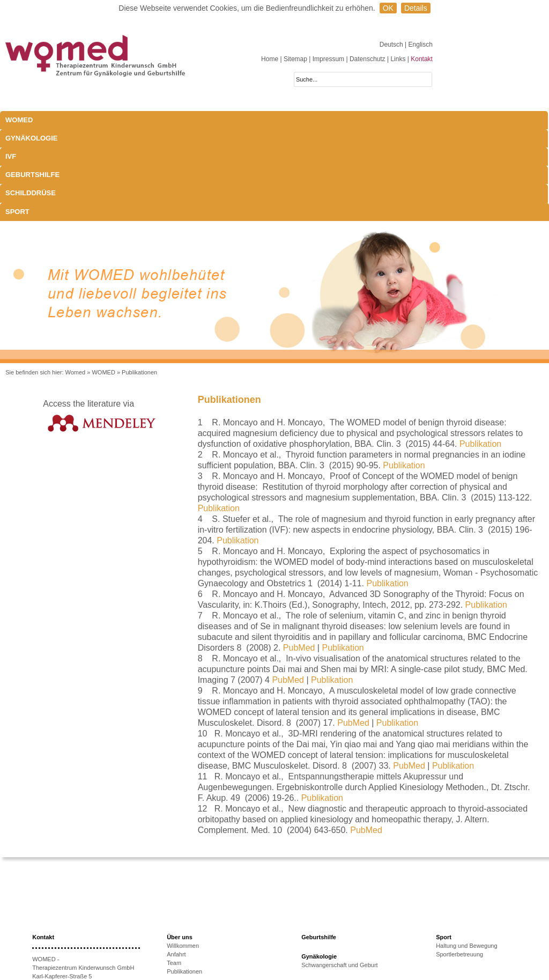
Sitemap (295, 59)
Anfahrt (176, 863)
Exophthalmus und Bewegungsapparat (352, 927)
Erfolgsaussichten (190, 942)
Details (416, 8)
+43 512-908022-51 (71, 919)
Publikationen (139, 281)
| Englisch (419, 45)
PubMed (299, 556)
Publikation (480, 352)
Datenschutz (368, 59)
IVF (148, 120)
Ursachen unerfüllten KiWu (202, 925)
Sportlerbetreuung (459, 863)
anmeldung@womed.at (82, 927)
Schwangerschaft (324, 918)
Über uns (180, 845)
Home (270, 59)
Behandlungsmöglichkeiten (336, 935)
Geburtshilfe (238, 120)
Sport (361, 120)
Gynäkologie (100, 120)
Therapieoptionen (190, 933)
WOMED (19, 120)
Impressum (328, 59)
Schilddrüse (305, 120)
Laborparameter (322, 910)
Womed (76, 281)
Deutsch (392, 45)
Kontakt (422, 59)
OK (388, 8)
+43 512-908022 (76, 910)
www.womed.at (68, 936)
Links (398, 59)
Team (174, 871)
